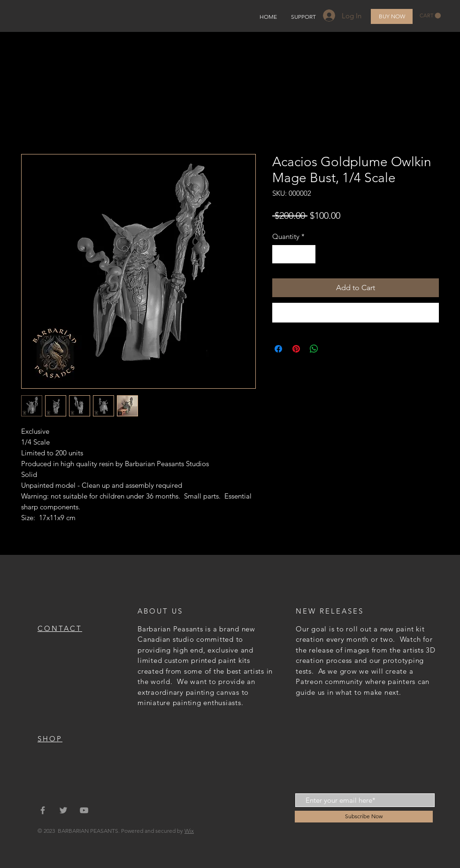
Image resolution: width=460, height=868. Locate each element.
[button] (430, 16)
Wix (189, 831)
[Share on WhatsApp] (314, 349)
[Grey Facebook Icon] (43, 810)
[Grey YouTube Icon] (84, 810)
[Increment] (308, 254)
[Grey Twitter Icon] (63, 810)
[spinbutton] (294, 254)
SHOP (50, 739)
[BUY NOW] (392, 16)
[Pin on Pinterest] (296, 349)
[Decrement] (280, 254)
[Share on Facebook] (278, 349)
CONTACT (60, 628)
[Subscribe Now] (364, 817)
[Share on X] (332, 349)
